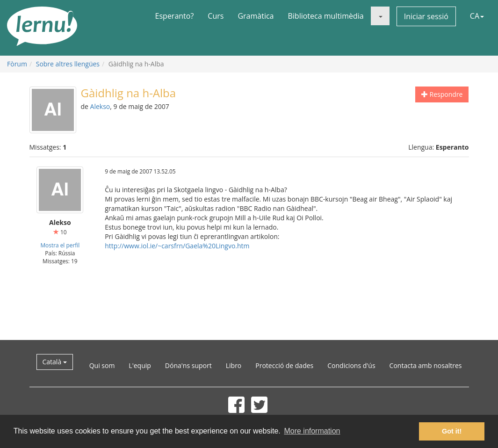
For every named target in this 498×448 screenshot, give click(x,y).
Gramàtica (256, 16)
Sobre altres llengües (68, 64)
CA (477, 16)
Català (55, 362)
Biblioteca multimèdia (325, 16)
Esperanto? (175, 16)
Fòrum (17, 64)
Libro (234, 365)
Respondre (442, 94)
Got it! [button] (452, 431)
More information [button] (312, 431)
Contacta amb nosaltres (426, 365)
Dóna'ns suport (188, 365)
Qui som (102, 365)
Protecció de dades (284, 365)
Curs (216, 16)
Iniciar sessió (426, 16)
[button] (380, 16)
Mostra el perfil (60, 245)
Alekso (100, 106)
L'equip (140, 365)
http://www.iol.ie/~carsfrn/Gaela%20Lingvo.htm (177, 246)
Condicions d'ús (351, 365)
